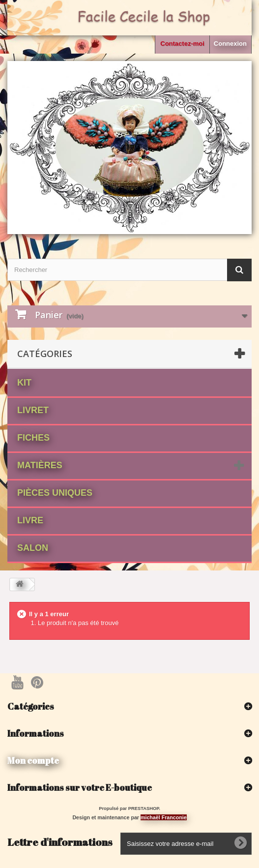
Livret (33, 410)
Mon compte (33, 760)
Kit (24, 383)
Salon (33, 548)
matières (40, 465)
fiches (33, 438)
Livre (30, 520)
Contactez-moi (182, 44)
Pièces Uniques (55, 493)
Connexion (230, 44)
